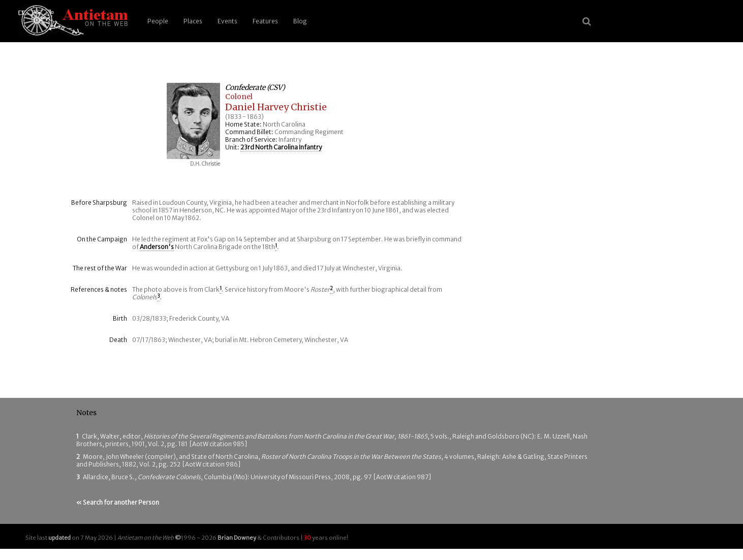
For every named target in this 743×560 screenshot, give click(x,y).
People (158, 21)
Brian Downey (237, 538)
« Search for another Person (118, 502)
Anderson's (157, 247)
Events (227, 21)
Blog (300, 21)
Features (265, 21)
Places (193, 21)
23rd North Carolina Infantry (281, 147)
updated (59, 538)
